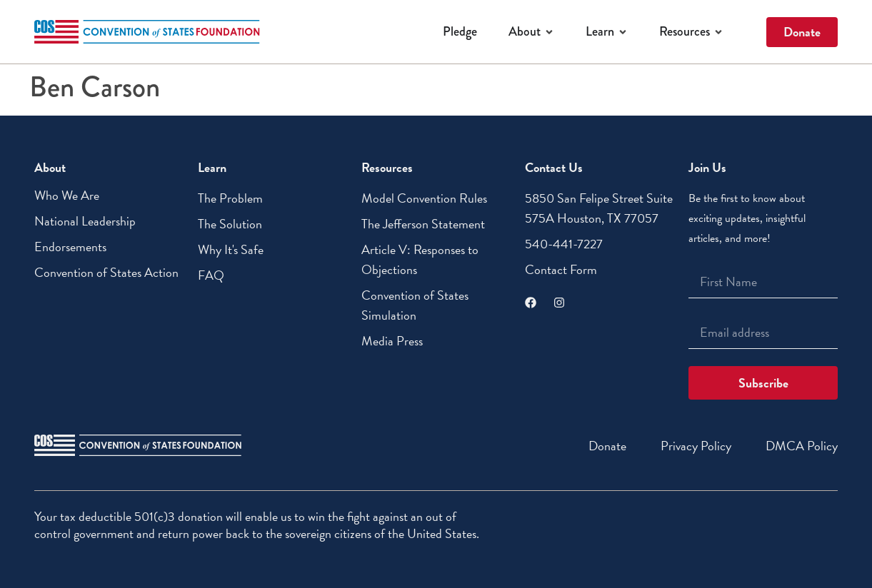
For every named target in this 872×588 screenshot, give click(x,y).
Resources (387, 167)
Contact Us (554, 167)
